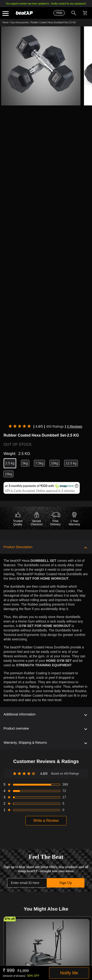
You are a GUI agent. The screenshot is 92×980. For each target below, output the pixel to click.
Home (6, 22)
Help (59, 13)
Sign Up (66, 883)
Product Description (18, 547)
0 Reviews (75, 426)
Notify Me (69, 973)
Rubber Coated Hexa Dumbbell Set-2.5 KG (53, 22)
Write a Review (46, 821)
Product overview (16, 728)
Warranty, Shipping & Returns (25, 743)
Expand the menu (6, 14)
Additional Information (19, 714)
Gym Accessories (20, 22)
